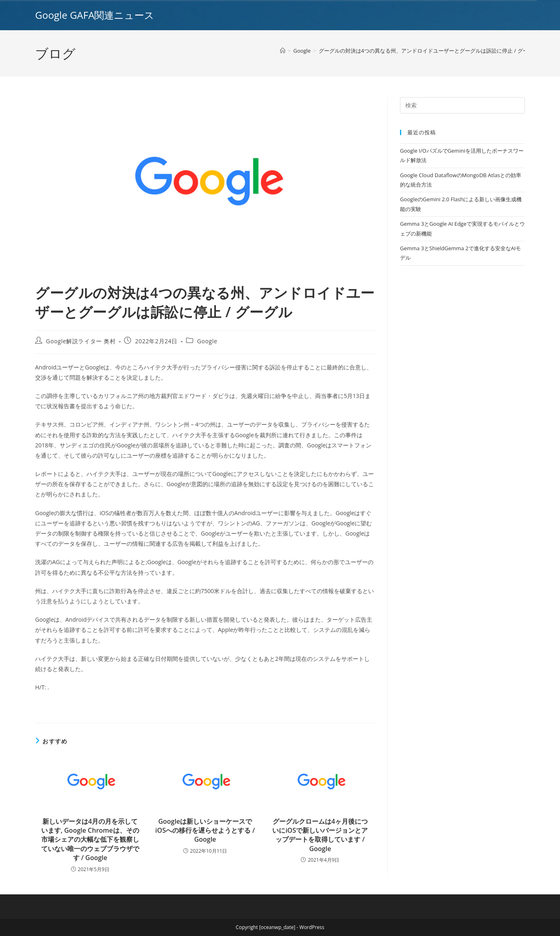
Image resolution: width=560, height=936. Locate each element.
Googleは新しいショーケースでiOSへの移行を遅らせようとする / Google (205, 830)
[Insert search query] (462, 105)
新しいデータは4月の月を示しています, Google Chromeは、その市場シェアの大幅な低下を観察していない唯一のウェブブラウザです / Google (90, 840)
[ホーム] (283, 51)
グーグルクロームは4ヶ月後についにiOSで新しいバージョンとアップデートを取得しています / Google (320, 835)
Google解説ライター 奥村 (81, 341)
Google (207, 341)
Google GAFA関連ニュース (95, 15)
